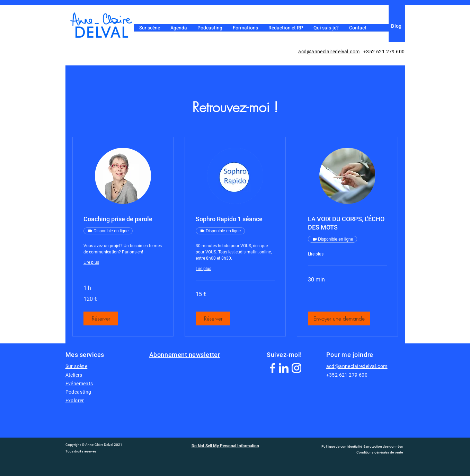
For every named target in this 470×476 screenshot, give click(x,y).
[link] (123, 219)
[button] (101, 318)
